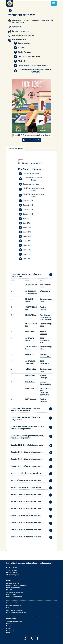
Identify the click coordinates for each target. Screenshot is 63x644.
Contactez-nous (12, 573)
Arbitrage (9, 628)
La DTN (8, 633)
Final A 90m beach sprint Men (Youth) (31, 189)
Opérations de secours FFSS (14, 606)
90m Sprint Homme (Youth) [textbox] (31, 163)
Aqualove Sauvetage (43, 308)
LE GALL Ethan (30, 382)
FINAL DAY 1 (20, 61)
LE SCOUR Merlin (31, 315)
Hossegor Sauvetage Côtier (46, 356)
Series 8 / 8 (25, 259)
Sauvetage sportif (11, 619)
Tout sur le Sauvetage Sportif (14, 621)
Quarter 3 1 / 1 (26, 210)
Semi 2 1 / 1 (25, 223)
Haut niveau (10, 624)
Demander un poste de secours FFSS (16, 612)
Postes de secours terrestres (14, 608)
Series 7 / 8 (25, 254)
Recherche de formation (13, 583)
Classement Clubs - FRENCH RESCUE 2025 (31, 66)
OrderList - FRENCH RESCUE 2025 (28, 57)
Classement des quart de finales (31, 179)
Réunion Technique (22, 52)
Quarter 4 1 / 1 (26, 214)
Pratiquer (9, 626)
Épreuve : (21, 160)
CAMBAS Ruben (31, 369)
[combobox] (33, 163)
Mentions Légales (13, 575)
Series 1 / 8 (25, 228)
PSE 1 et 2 (9, 590)
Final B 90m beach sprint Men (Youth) (31, 195)
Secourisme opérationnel (13, 603)
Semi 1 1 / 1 (25, 219)
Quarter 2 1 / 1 (26, 205)
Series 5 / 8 (25, 245)
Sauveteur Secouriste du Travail (15, 592)
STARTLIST (20, 48)
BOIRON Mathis (30, 376)
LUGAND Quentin (31, 399)
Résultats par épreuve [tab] (16, 149)
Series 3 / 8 (25, 236)
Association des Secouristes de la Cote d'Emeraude (46, 317)
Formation (9, 580)
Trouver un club (11, 570)
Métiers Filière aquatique (13, 588)
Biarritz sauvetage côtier (46, 300)
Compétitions (10, 630)
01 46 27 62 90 (12, 567)
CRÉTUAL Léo (30, 355)
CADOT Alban (30, 388)
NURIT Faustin (30, 332)
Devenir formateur (11, 594)
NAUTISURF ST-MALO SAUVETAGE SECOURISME (45, 392)
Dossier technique (22, 43)
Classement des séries (29, 184)
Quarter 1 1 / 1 (26, 201)
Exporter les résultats (31, 140)
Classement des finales (29, 174)
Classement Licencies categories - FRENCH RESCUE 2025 (32, 71)
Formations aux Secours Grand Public (16, 585)
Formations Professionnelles (14, 597)
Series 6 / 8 (25, 250)
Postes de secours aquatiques (15, 610)
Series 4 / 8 (25, 241)
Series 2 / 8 (25, 232)
